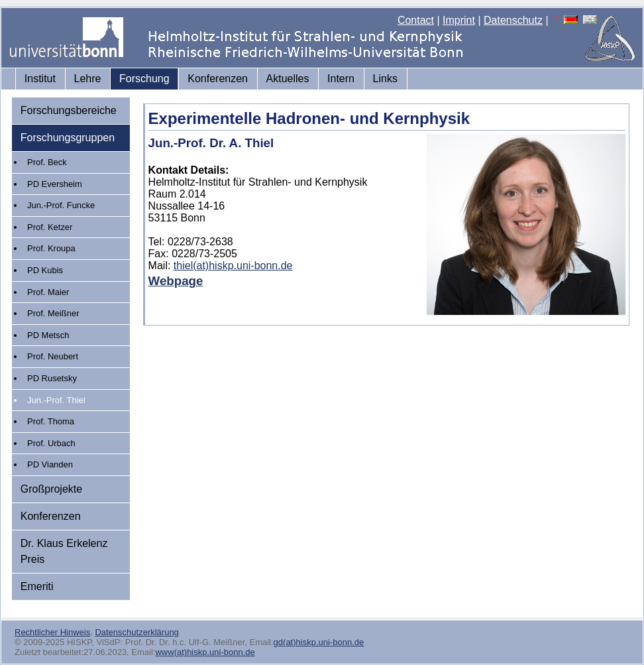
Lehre (88, 79)
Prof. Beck (47, 162)
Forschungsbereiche (69, 110)
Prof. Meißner (53, 313)
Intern (341, 79)
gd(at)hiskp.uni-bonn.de (319, 642)
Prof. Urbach (51, 443)
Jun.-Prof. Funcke (61, 205)
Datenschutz (513, 20)
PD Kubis (45, 270)
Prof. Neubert (53, 356)
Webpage (176, 281)
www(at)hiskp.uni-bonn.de (205, 652)
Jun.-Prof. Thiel (56, 400)
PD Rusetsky (52, 378)
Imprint (459, 20)
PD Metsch (48, 335)
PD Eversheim (55, 184)
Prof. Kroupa (51, 248)
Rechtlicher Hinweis (52, 632)
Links (385, 79)
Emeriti (37, 586)
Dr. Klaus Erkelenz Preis (64, 551)
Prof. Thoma (51, 421)
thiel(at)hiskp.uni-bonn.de (233, 266)
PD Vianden (50, 464)
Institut (40, 79)
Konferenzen (218, 79)
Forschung (144, 79)
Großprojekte (51, 489)
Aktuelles (288, 79)
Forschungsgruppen (68, 138)
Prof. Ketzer (50, 227)
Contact (416, 20)
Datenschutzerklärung (136, 632)
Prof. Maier (48, 292)
